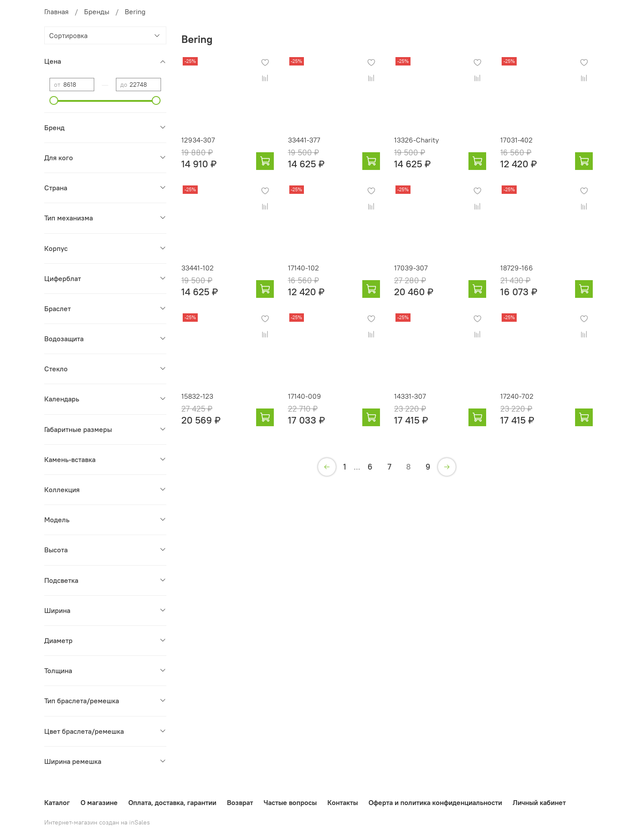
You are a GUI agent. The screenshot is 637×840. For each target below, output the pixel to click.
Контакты (343, 802)
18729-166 (517, 268)
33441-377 (304, 140)
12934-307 (198, 140)
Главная (56, 12)
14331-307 (410, 396)
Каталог (57, 802)
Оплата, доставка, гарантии (172, 802)
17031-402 (516, 140)
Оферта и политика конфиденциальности (435, 802)
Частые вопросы (290, 802)
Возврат (240, 802)
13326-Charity (416, 140)
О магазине (99, 802)
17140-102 (303, 268)
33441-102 (198, 268)
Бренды (97, 12)
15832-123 (197, 396)
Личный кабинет (539, 802)
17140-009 (305, 396)
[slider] (54, 100)
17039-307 (411, 268)
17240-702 (517, 396)
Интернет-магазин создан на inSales (97, 822)
